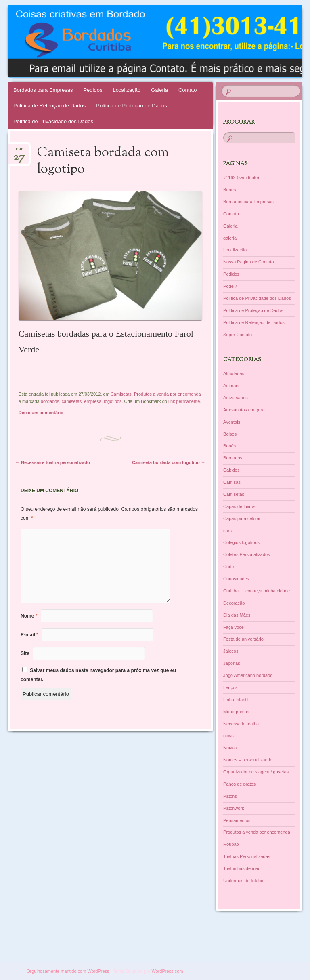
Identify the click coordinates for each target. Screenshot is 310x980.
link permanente (184, 401)
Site (25, 653)
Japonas (232, 663)
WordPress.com (167, 971)
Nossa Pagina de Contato (248, 262)
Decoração (234, 603)
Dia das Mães (237, 615)
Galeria (159, 90)
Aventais (232, 422)
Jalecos (231, 651)
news (228, 736)
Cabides (231, 470)
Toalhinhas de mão (242, 868)
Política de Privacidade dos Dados (53, 121)
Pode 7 (230, 286)
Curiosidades (236, 579)
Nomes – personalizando (248, 760)
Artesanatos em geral (244, 410)
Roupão (231, 844)
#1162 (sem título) (241, 177)
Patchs (230, 796)
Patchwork (234, 808)
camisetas (72, 401)
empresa (93, 401)
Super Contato (238, 335)
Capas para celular (242, 518)
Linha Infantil (236, 700)
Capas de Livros (239, 506)
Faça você (234, 627)
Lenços (230, 687)
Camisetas (121, 394)
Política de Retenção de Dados (49, 106)
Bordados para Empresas (43, 90)
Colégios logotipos (241, 542)
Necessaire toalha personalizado (53, 462)
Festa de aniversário (243, 639)
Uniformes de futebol (244, 881)
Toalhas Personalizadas (247, 856)
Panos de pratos (239, 784)
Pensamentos (237, 820)
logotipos (113, 401)
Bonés (229, 190)
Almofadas (234, 373)
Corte (229, 567)
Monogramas (236, 712)
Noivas (230, 748)
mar (19, 151)
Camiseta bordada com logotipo (169, 462)
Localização (127, 90)
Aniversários (236, 398)
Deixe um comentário (41, 413)
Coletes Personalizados (247, 554)
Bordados (233, 458)
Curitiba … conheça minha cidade (257, 591)
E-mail (29, 635)
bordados (50, 401)
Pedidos (93, 90)
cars (227, 531)
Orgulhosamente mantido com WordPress (68, 971)
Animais (231, 386)
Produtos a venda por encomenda (168, 394)
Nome (29, 616)
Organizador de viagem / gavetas (256, 772)
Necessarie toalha (241, 724)
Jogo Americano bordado (248, 675)
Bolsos (230, 434)
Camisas (232, 482)
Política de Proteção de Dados (132, 106)
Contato (188, 90)
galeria (230, 238)
